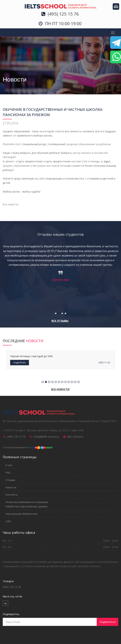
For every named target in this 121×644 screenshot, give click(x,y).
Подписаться (108, 622)
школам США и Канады (85, 161)
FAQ (8, 473)
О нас (9, 465)
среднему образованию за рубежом (88, 144)
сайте (42, 178)
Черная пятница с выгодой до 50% (31, 356)
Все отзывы (60, 321)
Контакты (11, 495)
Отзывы (10, 480)
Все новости (10, 204)
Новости (11, 487)
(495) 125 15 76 (16, 437)
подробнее (20, 362)
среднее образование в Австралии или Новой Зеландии (37, 166)
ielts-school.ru (75, 437)
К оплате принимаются (28, 447)
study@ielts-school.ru (46, 437)
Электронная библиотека (21, 514)
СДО (8, 521)
